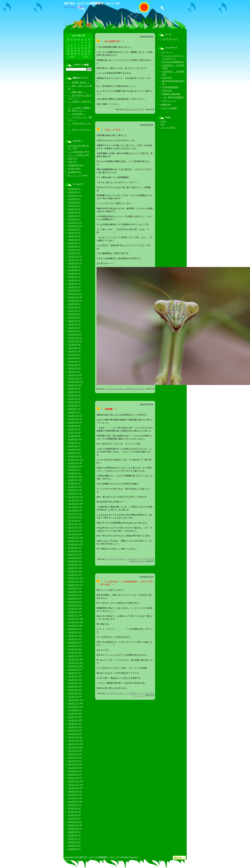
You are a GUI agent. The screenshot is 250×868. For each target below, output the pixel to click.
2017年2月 (73, 531)
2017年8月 (73, 510)
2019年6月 (73, 436)
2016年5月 (73, 561)
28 (79, 54)
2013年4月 (73, 687)
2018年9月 (73, 466)
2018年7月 (73, 473)
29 (82, 54)
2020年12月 (73, 375)
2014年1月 (73, 656)
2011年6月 (73, 761)
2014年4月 (73, 646)
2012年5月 (73, 724)
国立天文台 (167, 78)
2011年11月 (73, 744)
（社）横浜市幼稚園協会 (173, 97)
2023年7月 (73, 274)
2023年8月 (73, 270)
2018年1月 (73, 494)
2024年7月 (73, 236)
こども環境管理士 (131, 559)
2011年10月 (73, 747)
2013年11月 (73, 663)
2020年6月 (73, 395)
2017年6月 (73, 517)
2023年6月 (73, 277)
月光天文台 (167, 91)
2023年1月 (73, 290)
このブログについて (170, 39)
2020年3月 (73, 406)
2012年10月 (73, 707)
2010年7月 (73, 798)
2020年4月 (73, 402)
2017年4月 (73, 524)
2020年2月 (73, 409)
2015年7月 (73, 595)
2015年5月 (73, 602)
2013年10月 (73, 666)
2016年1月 (73, 575)
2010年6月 (73, 802)
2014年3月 (73, 649)
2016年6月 (73, 558)
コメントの (168, 127)
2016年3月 (73, 568)
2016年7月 (73, 554)
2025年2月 (73, 219)
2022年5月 (73, 318)
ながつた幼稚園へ (170, 108)
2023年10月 (73, 263)
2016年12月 (73, 538)
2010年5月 (73, 805)
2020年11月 (73, 378)
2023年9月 (73, 267)
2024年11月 (73, 226)
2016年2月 (73, 571)
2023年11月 (73, 260)
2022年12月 (73, 294)
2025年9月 (73, 199)
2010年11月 (73, 785)
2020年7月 (73, 392)
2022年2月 (73, 328)
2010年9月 (73, 791)
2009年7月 (73, 839)
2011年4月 (73, 768)
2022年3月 (73, 324)
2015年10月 (73, 585)
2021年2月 (73, 368)
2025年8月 (73, 202)
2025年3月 (73, 216)
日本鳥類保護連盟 (170, 87)
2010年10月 (73, 788)
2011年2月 (73, 775)
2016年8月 (73, 551)
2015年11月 (73, 582)
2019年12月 (73, 416)
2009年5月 (73, 846)
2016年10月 (73, 544)
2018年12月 (73, 456)
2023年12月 (73, 257)
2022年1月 (73, 331)
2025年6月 (73, 209)
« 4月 (72, 56)
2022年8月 (73, 307)
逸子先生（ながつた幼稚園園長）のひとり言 (92, 3)
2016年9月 (73, 548)
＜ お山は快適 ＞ (77, 114)
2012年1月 (73, 737)
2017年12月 (73, 497)
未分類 (135, 109)
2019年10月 (73, 422)
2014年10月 (73, 626)
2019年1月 (73, 453)
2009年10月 (73, 829)
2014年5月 (73, 642)
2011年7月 (73, 758)
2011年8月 (73, 754)
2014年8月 (73, 632)
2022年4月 (73, 321)
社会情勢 (140, 109)
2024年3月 (73, 246)
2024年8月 (73, 233)
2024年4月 (73, 243)
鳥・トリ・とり (138, 696)
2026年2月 (73, 192)
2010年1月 (73, 819)
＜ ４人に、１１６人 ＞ (112, 130)
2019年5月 (73, 439)
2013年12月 (73, 659)
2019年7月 (73, 433)
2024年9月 (73, 230)
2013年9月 (73, 670)
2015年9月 (73, 588)
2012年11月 (73, 703)
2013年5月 (73, 683)
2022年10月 (73, 301)
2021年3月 (73, 365)
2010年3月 (73, 812)
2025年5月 (73, 213)
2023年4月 (73, 280)
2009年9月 (73, 832)
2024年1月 (73, 253)
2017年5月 (73, 521)
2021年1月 (73, 372)
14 (79, 48)
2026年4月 (73, 189)
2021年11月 (73, 338)
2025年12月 (73, 196)
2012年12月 (73, 700)
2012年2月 (73, 734)
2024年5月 (73, 240)
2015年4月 (73, 605)
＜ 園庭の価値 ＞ (77, 92)
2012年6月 (73, 720)
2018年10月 (73, 463)
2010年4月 (73, 808)
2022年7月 (73, 311)
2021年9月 (73, 345)
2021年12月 (73, 334)
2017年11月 (73, 500)
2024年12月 (73, 223)
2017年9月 (73, 507)
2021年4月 (73, 362)
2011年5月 (73, 764)
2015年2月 (73, 612)
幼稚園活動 (128, 109)
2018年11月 (73, 460)
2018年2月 (73, 490)
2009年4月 (73, 849)
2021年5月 (73, 358)
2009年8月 (73, 835)
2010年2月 (73, 815)
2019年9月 (73, 426)
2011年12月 (73, 741)
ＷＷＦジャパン (169, 101)
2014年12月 (73, 619)
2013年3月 (73, 690)
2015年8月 (73, 592)
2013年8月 (73, 673)
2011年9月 (73, 751)
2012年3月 (73, 731)
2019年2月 (73, 450)
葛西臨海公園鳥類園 (171, 94)
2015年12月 (73, 578)
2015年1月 (73, 615)
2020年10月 (73, 382)
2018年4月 (73, 483)
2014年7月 (73, 636)
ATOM (163, 121)
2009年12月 (73, 822)
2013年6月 (73, 680)
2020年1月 (73, 412)
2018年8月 (73, 470)
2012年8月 (73, 714)
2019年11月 (73, 419)
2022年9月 (73, 304)
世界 (152, 559)
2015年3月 (73, 609)
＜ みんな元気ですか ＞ (112, 41)
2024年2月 (73, 250)
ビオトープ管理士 (144, 559)
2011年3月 (73, 771)
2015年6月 (73, 598)
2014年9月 (73, 629)
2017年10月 (73, 504)
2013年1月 (73, 697)
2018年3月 (73, 487)
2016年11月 (73, 541)
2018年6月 (73, 477)
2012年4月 (73, 727)
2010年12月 (73, 781)
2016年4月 (73, 565)
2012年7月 (73, 717)
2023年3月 (73, 284)
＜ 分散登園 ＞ (108, 409)
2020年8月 (73, 389)
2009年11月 (73, 825)
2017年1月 (73, 534)
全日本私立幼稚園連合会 (173, 62)
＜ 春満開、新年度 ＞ (79, 82)
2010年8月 (73, 795)
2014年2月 (73, 653)
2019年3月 (73, 446)
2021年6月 (73, 355)
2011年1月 (73, 778)
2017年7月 (73, 514)
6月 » (86, 56)
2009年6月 (73, 842)
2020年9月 (73, 385)
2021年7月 (73, 351)
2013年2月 (73, 693)
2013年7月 (73, 676)
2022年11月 (73, 297)
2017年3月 (73, 527)
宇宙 (70, 162)
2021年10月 (73, 341)
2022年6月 (73, 314)
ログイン (68, 860)
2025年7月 (73, 206)
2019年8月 (73, 429)
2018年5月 (73, 480)
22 (82, 51)
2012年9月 (73, 710)
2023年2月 (73, 287)
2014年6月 (73, 639)
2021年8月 (73, 348)
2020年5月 (73, 399)
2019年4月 (73, 443)
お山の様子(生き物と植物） (114, 389)
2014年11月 (73, 622)
